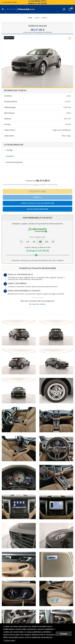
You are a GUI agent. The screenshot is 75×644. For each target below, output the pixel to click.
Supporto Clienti (9, 2)
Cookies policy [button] (10, 640)
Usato (44, 18)
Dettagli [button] (9, 150)
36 (34, 242)
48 (40, 242)
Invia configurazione (37, 209)
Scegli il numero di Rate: (37, 237)
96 (53, 242)
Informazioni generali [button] (14, 162)
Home (30, 18)
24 (28, 242)
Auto (37, 18)
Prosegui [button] (64, 634)
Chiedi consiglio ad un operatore (37, 203)
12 (21, 242)
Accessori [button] (10, 156)
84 (47, 242)
